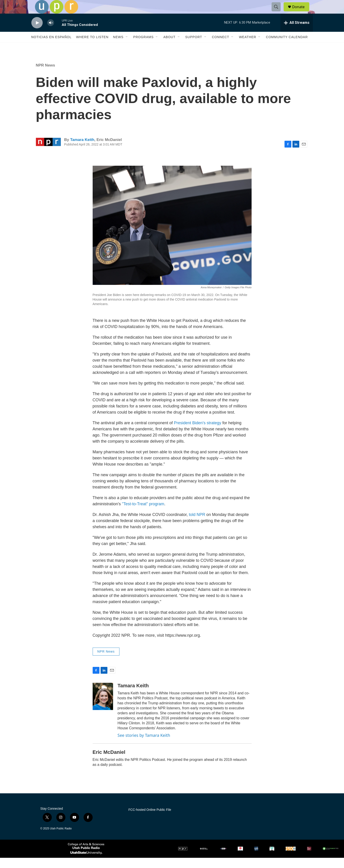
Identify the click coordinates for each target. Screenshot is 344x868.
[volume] (51, 33)
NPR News (46, 75)
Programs (144, 47)
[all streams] (297, 33)
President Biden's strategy (198, 433)
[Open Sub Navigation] (127, 47)
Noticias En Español (51, 47)
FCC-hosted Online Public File (150, 820)
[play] (37, 33)
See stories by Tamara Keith (144, 745)
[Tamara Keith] (103, 707)
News (118, 47)
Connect (220, 47)
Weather (247, 47)
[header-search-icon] (278, 12)
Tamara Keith (82, 150)
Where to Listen (92, 47)
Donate (301, 12)
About (169, 47)
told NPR (197, 525)
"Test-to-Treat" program (143, 514)
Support (194, 47)
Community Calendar (287, 47)
